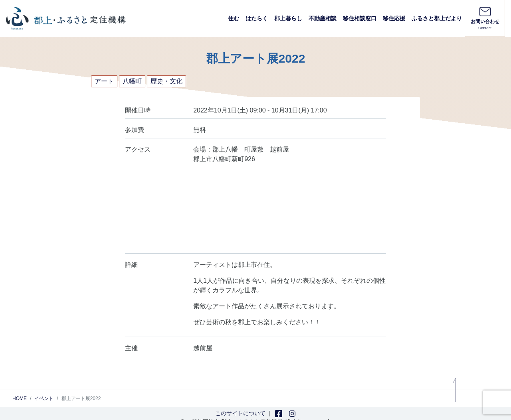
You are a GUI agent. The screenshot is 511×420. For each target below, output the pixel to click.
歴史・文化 (166, 81)
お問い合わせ (485, 18)
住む (234, 18)
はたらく (257, 18)
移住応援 (394, 18)
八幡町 (132, 81)
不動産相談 (323, 18)
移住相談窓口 (360, 18)
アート (104, 81)
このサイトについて (240, 413)
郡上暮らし (288, 18)
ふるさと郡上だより (437, 18)
